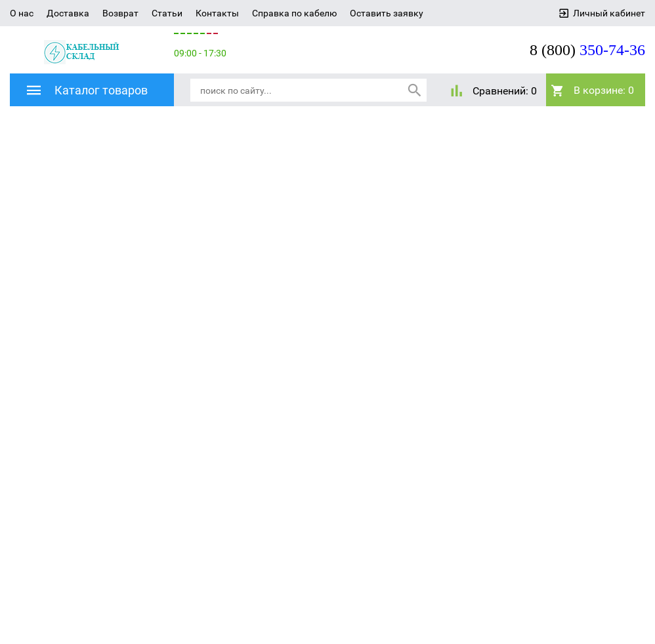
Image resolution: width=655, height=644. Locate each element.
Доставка (68, 13)
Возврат (120, 13)
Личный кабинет (609, 13)
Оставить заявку (387, 13)
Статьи (167, 13)
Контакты (217, 13)
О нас (22, 13)
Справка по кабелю (294, 13)
